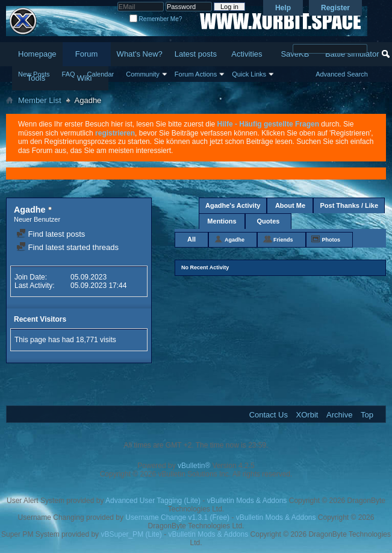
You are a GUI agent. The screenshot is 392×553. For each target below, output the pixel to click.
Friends (283, 240)
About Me (290, 205)
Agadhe (235, 240)
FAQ (69, 74)
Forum (87, 54)
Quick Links (249, 74)
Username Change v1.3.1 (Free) (177, 517)
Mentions (222, 221)
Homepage (37, 54)
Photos (331, 240)
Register (335, 8)
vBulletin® (194, 466)
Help (283, 8)
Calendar (101, 74)
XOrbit (307, 415)
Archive (339, 415)
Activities (247, 54)
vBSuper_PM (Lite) (131, 534)
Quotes (269, 221)
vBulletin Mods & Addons (247, 501)
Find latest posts (51, 234)
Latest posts (196, 54)
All (191, 239)
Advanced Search (342, 74)
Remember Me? (156, 19)
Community (143, 74)
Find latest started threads (67, 247)
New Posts (34, 74)
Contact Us (269, 415)
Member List (40, 100)
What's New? (140, 54)
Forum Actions (196, 74)
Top (367, 415)
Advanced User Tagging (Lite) (153, 501)
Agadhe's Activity (233, 205)
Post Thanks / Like (349, 205)
